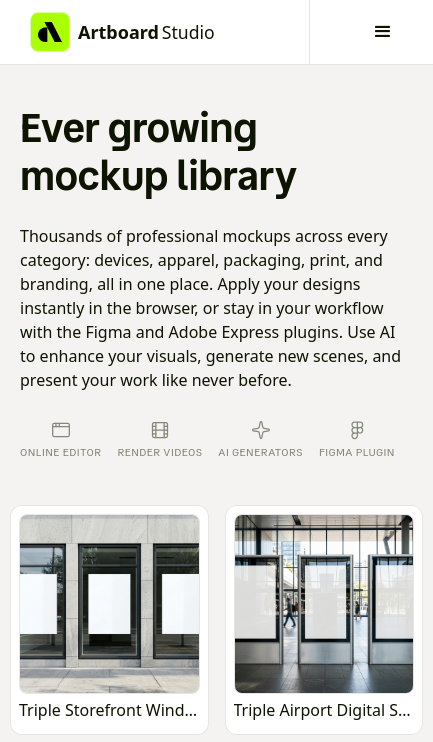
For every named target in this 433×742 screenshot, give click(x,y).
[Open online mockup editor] (109, 620)
